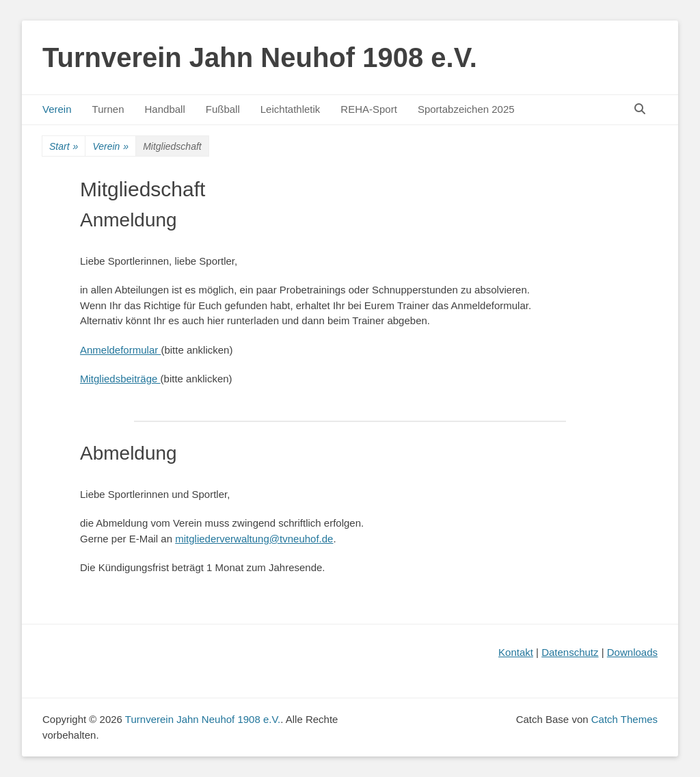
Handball (165, 109)
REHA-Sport (369, 109)
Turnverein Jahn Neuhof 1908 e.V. (260, 57)
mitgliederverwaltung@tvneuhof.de (254, 539)
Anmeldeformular (120, 350)
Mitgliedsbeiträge (120, 379)
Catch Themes (624, 719)
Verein (57, 109)
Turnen (108, 109)
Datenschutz (570, 652)
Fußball (223, 109)
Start (64, 147)
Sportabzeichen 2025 (466, 109)
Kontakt (516, 652)
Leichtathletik (291, 109)
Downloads (632, 652)
